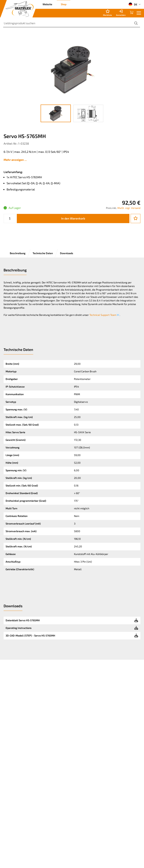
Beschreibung (18, 253)
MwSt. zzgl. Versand (129, 208)
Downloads (67, 253)
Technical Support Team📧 (104, 315)
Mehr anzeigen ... (15, 160)
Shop (64, 4)
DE (133, 4)
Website (47, 4)
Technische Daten (43, 253)
